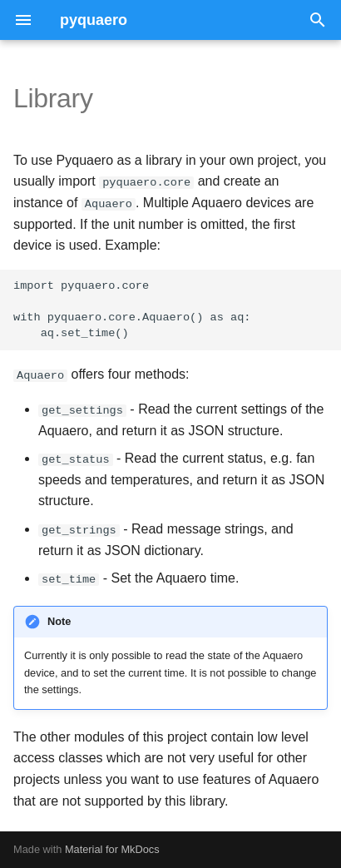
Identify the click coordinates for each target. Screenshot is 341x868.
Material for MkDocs (112, 849)
